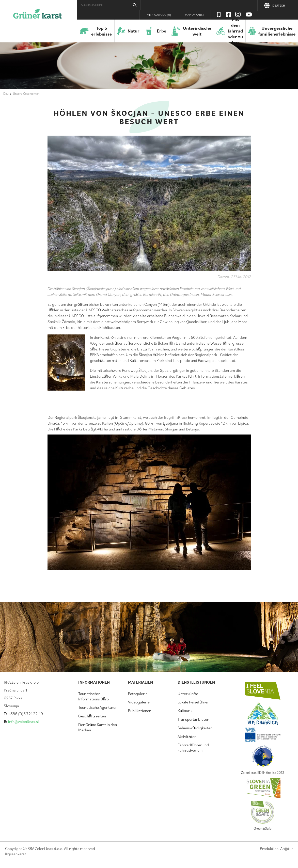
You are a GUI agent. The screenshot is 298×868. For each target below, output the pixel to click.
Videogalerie (139, 702)
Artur (287, 848)
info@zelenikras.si (23, 721)
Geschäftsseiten (92, 716)
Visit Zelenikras (219, 14)
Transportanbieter (193, 719)
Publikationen (140, 711)
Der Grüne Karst (37, 17)
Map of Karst (194, 15)
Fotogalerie (138, 694)
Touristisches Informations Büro (93, 696)
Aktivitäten (187, 736)
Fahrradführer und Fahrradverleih (193, 748)
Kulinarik (185, 711)
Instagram (238, 14)
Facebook (228, 14)
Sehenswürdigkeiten (195, 728)
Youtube (249, 14)
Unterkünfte (188, 694)
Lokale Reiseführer (193, 702)
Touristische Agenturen (98, 707)
